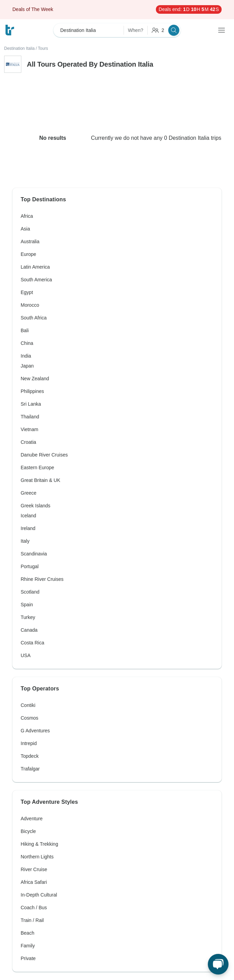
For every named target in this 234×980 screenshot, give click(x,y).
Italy (25, 541)
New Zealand (35, 379)
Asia (25, 229)
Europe (28, 254)
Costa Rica (32, 643)
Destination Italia (19, 48)
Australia (30, 241)
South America (36, 280)
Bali (25, 330)
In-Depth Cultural (39, 895)
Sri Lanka (31, 404)
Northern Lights (37, 857)
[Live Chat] (218, 964)
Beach (28, 933)
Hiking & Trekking (39, 844)
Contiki (28, 705)
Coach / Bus (34, 908)
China (27, 343)
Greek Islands (35, 506)
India (26, 356)
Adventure (32, 819)
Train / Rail (32, 920)
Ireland (28, 528)
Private (28, 958)
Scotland (30, 592)
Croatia (28, 442)
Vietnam (29, 429)
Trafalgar (30, 769)
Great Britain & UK (40, 480)
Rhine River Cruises (42, 579)
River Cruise (34, 869)
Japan (27, 366)
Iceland (28, 516)
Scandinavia (34, 554)
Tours (43, 48)
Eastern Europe (37, 468)
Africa (27, 216)
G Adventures (35, 731)
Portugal (30, 566)
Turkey (28, 617)
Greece (29, 493)
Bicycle (28, 831)
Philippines (32, 391)
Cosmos (29, 718)
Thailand (30, 417)
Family (28, 946)
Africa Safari (34, 882)
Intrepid (29, 743)
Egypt (27, 292)
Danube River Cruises (44, 455)
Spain (27, 605)
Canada (29, 630)
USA (26, 655)
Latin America (35, 267)
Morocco (30, 305)
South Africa (34, 318)
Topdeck (30, 756)
